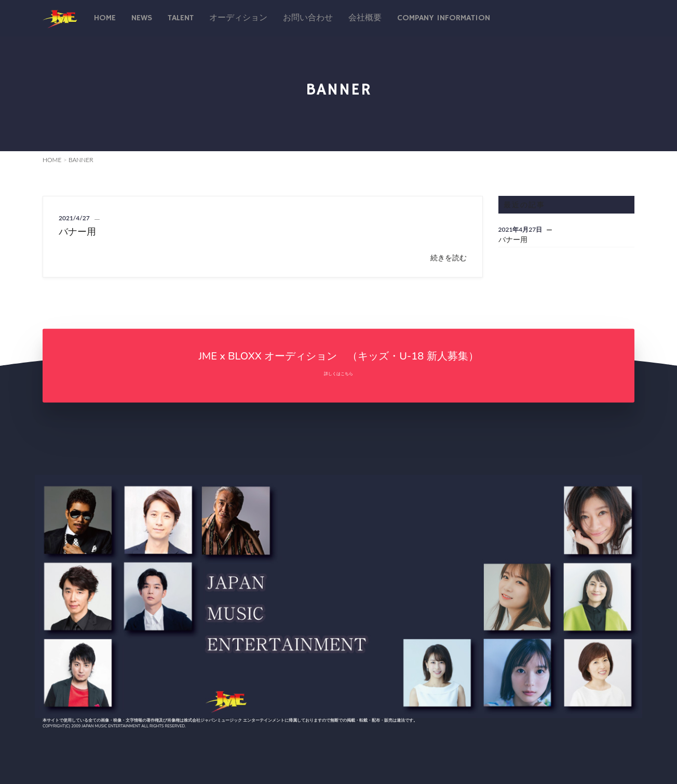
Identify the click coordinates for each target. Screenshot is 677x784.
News (142, 18)
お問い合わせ (308, 18)
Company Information (444, 18)
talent (181, 18)
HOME (52, 160)
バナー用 (77, 231)
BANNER (81, 160)
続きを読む (449, 257)
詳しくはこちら (338, 373)
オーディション (238, 18)
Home (105, 18)
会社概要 (365, 18)
